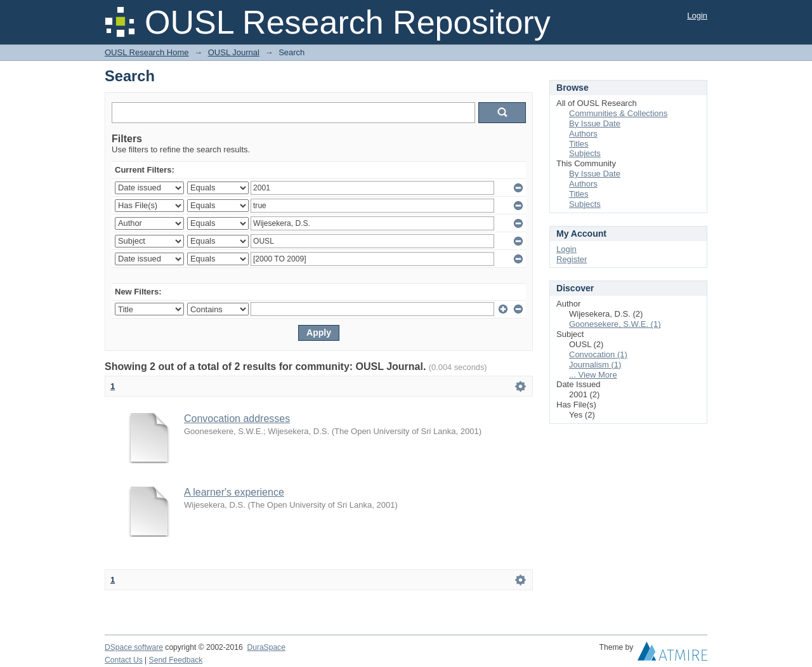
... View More (593, 375)
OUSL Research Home (147, 52)
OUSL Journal (234, 52)
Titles (579, 144)
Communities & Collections (618, 113)
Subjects (585, 153)
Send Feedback (176, 660)
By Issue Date (595, 123)
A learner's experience (234, 492)
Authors (583, 134)
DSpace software (134, 647)
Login (697, 16)
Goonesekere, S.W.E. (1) (615, 324)
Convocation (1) (598, 354)
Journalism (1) (595, 365)
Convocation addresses (237, 419)
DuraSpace (266, 647)
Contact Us (124, 660)
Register (572, 259)
